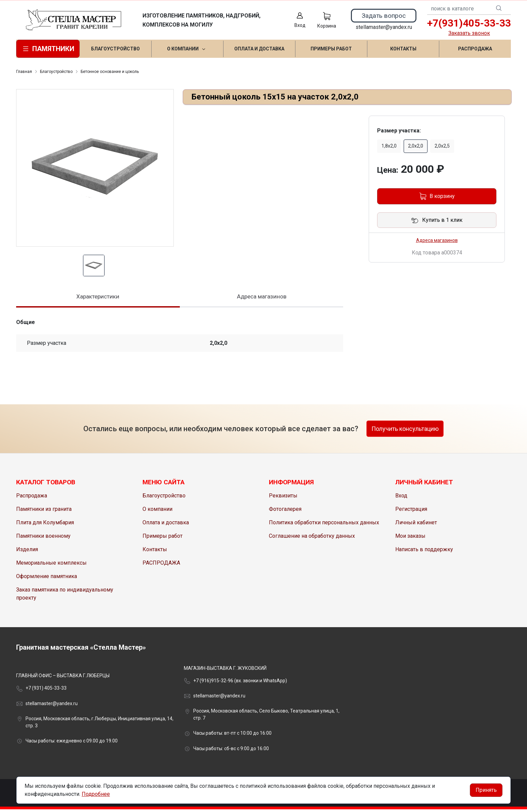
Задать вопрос (384, 16)
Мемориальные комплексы (51, 565)
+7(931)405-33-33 (469, 23)
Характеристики (98, 297)
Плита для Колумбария (45, 525)
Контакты (155, 552)
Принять (486, 790)
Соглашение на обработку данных (312, 539)
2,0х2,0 (416, 146)
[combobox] (469, 9)
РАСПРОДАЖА (161, 565)
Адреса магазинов (437, 240)
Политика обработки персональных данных (324, 525)
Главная (24, 72)
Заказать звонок (469, 33)
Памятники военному (43, 539)
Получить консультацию (405, 431)
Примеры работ (163, 539)
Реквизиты (283, 498)
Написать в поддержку (424, 552)
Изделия (27, 552)
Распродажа (32, 498)
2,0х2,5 (442, 146)
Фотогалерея (285, 512)
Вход (401, 498)
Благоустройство (56, 72)
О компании (157, 512)
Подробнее (96, 794)
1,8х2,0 (389, 146)
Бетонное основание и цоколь (110, 72)
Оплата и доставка (166, 525)
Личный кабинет (416, 525)
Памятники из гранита (44, 512)
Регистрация (411, 512)
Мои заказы (410, 539)
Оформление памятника (47, 579)
